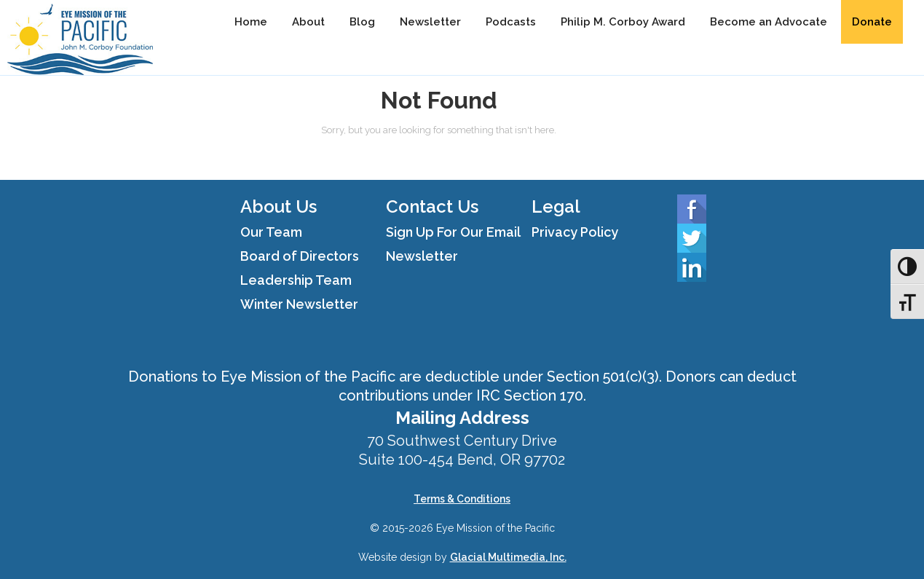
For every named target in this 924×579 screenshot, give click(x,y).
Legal (556, 206)
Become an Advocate (769, 22)
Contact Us (432, 206)
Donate (872, 22)
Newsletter (430, 22)
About (308, 22)
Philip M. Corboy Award (623, 22)
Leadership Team (296, 280)
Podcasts (511, 22)
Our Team (271, 232)
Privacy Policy (575, 232)
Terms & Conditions (462, 499)
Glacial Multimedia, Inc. (508, 557)
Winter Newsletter (299, 304)
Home (251, 22)
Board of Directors (300, 256)
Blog (362, 22)
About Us (279, 206)
